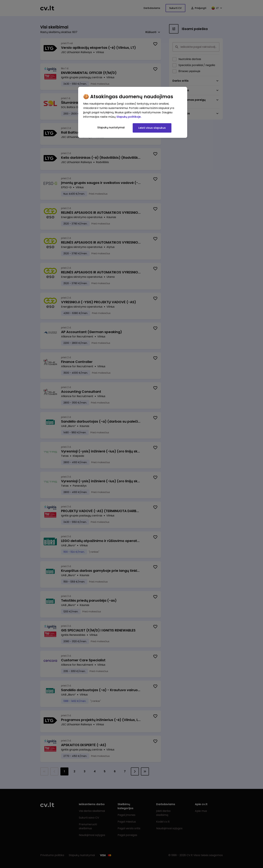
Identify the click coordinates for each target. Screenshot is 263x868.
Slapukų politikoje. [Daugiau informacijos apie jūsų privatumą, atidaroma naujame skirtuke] (129, 117)
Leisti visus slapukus (152, 128)
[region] (133, 112)
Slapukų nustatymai (111, 127)
